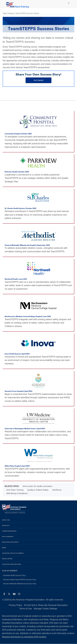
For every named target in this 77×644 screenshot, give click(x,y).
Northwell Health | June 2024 (16, 279)
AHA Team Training (15, 490)
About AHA (6, 520)
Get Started (39, 80)
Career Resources (9, 531)
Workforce (57, 490)
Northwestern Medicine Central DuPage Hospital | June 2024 (28, 316)
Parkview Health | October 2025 (17, 172)
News (4, 548)
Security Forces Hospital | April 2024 (18, 391)
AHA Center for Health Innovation (37, 486)
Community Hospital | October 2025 (18, 134)
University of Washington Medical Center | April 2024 (25, 429)
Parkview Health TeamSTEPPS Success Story (20, 580)
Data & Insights (8, 537)
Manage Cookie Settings (45, 609)
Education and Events (10, 542)
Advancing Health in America (13, 553)
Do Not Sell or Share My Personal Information (46, 605)
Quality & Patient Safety (38, 490)
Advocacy (6, 525)
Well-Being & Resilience (17, 493)
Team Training (8, 13)
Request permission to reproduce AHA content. (24, 637)
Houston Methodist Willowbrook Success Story (20, 584)
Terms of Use (25, 609)
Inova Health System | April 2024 (17, 354)
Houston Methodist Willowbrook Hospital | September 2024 (27, 245)
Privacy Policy (16, 605)
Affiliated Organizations (12, 564)
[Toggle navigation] (68, 2)
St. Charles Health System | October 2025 (20, 208)
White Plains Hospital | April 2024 (17, 466)
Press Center (7, 559)
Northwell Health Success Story (14, 575)
